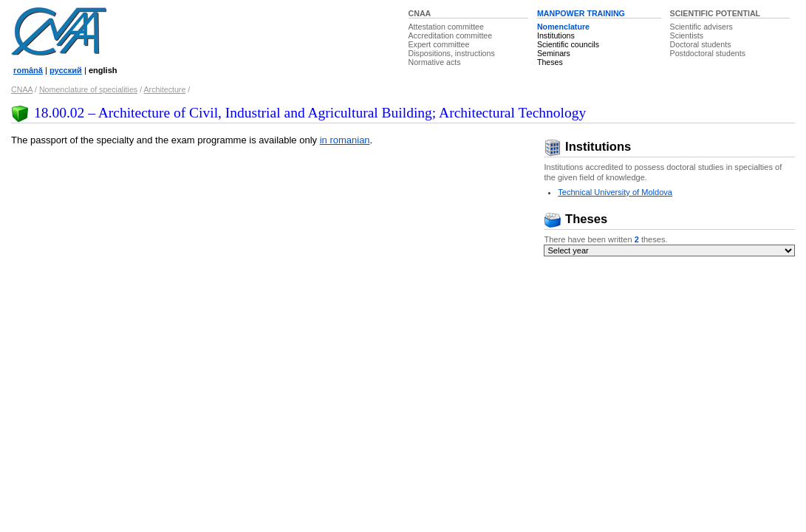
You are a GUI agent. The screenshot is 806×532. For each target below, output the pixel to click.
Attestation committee (446, 27)
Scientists (687, 35)
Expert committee (439, 44)
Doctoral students (701, 44)
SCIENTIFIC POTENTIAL (716, 13)
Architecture (164, 89)
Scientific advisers (701, 27)
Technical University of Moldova (615, 192)
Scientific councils (568, 44)
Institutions (556, 35)
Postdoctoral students (708, 53)
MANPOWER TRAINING (581, 13)
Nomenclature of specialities (88, 89)
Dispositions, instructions (452, 53)
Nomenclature (563, 27)
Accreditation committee (451, 35)
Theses (550, 62)
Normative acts (435, 62)
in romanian (345, 140)
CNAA (420, 13)
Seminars (554, 53)
